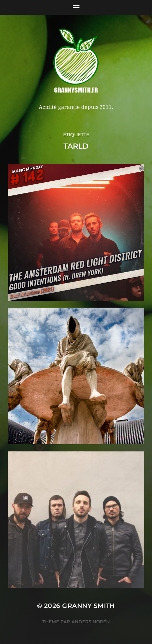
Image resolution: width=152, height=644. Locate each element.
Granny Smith (89, 606)
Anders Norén (91, 622)
